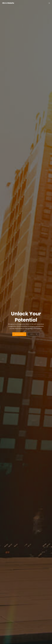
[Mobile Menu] (49, 3)
